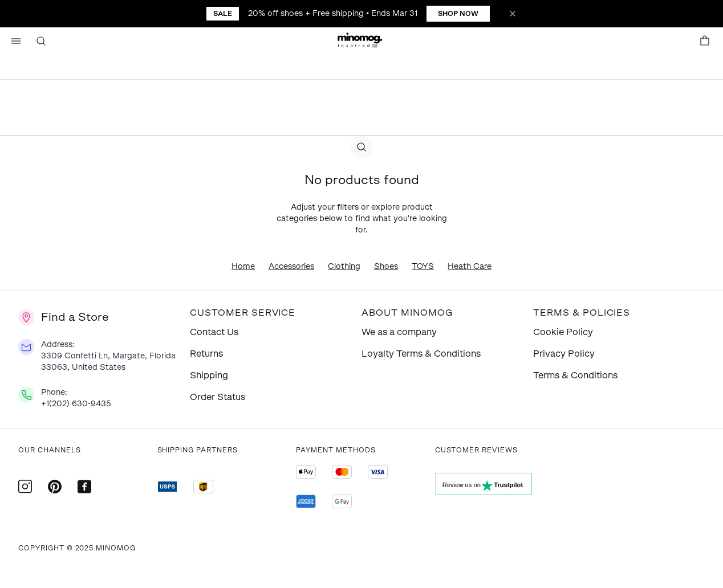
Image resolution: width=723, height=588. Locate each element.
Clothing (344, 266)
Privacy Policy (564, 354)
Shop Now (458, 14)
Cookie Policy (563, 332)
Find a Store (75, 317)
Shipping (209, 375)
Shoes (386, 266)
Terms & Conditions (575, 375)
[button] (361, 41)
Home (243, 266)
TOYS (423, 266)
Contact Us (214, 332)
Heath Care (470, 266)
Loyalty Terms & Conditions (421, 354)
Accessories (291, 266)
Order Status (218, 397)
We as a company (399, 332)
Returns (206, 354)
